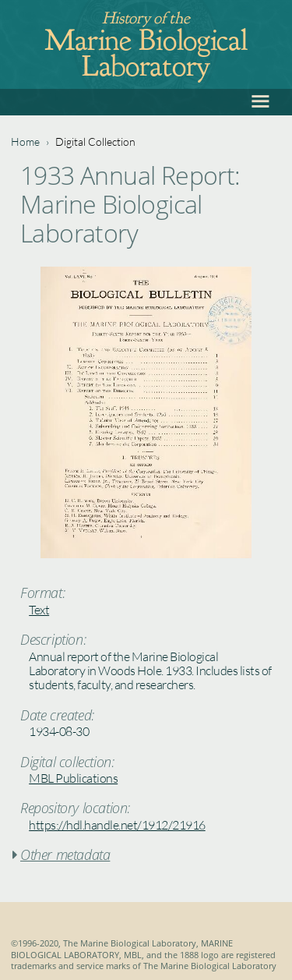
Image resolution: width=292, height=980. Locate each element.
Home (25, 142)
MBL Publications (73, 778)
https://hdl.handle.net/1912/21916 (117, 825)
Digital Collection (95, 142)
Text (39, 610)
